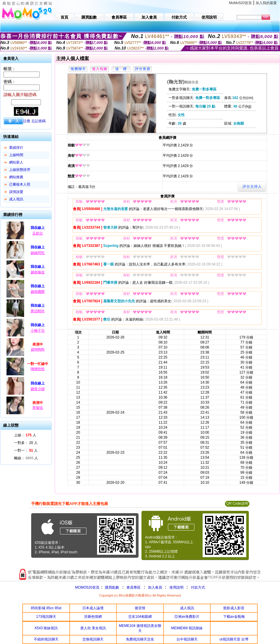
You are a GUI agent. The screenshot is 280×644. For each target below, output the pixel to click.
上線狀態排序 (20, 170)
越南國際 (38, 292)
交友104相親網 (140, 617)
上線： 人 (25, 435)
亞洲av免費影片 (187, 617)
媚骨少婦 (38, 389)
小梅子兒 (38, 331)
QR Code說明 (237, 503)
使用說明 (176, 587)
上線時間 (16, 155)
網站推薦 (16, 177)
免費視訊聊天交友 (140, 639)
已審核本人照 (20, 184)
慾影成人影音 (234, 608)
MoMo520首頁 (240, 3)
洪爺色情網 (93, 617)
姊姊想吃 (38, 253)
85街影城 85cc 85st (46, 608)
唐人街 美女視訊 (93, 628)
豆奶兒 (38, 233)
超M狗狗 (38, 349)
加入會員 (155, 587)
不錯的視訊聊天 (46, 639)
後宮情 (140, 608)
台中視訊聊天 (187, 639)
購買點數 (112, 587)
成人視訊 (16, 199)
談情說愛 (16, 192)
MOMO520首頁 (87, 587)
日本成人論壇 (93, 608)
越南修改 (38, 272)
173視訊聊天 (46, 617)
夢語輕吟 (38, 311)
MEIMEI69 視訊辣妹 (187, 628)
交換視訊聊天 (93, 639)
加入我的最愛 (266, 3)
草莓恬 (38, 408)
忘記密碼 (39, 121)
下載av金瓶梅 (234, 617)
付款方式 (198, 587)
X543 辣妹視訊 (46, 628)
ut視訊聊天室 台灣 (234, 639)
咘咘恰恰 (38, 369)
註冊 (27, 121)
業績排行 (16, 148)
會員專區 (134, 587)
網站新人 (16, 162)
